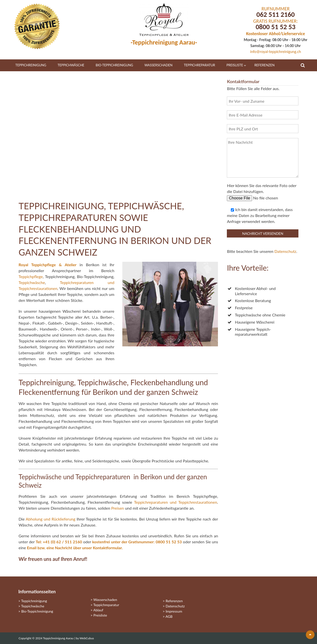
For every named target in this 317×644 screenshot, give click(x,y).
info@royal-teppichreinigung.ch (276, 52)
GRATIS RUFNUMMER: (276, 21)
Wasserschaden (158, 65)
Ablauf (98, 610)
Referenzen (264, 65)
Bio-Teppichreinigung (114, 65)
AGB (169, 616)
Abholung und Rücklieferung (51, 519)
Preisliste (235, 65)
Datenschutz (285, 251)
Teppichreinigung (31, 65)
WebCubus (87, 638)
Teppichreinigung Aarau (59, 638)
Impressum (174, 611)
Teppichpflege (31, 276)
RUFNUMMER (276, 9)
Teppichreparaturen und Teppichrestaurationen (175, 502)
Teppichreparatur (199, 65)
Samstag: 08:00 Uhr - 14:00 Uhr (276, 46)
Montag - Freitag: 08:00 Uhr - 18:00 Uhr (276, 40)
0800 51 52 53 (276, 27)
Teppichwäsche (71, 65)
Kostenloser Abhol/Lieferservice (276, 34)
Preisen (118, 508)
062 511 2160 (276, 14)
